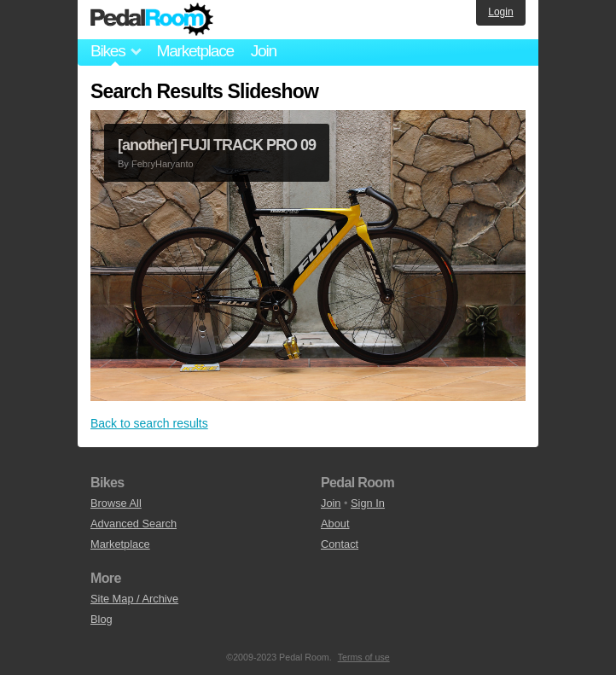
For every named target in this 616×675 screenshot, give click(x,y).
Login (500, 12)
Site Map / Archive (134, 599)
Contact (340, 544)
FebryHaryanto (163, 164)
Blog (102, 619)
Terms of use (364, 657)
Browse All (116, 503)
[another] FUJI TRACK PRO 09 (217, 145)
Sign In (368, 503)
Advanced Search (134, 524)
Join (264, 51)
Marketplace (195, 51)
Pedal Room (152, 20)
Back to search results (149, 423)
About (335, 524)
